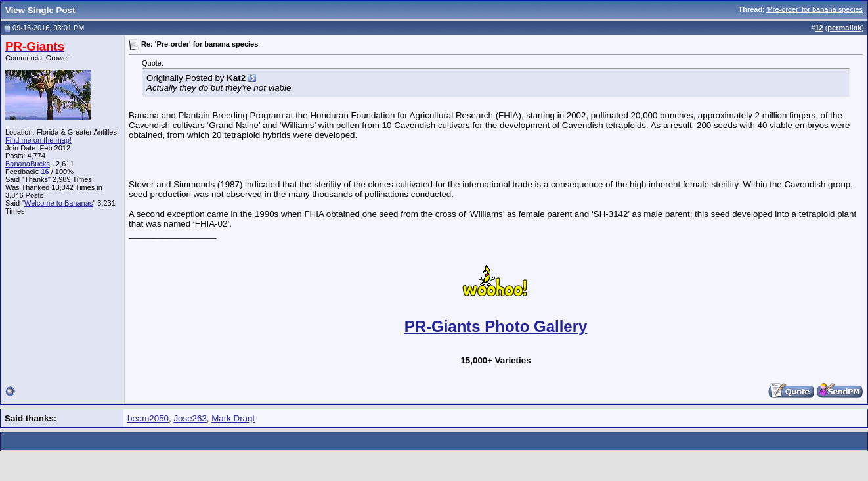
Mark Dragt (233, 418)
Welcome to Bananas (58, 203)
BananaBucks (28, 164)
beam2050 (148, 418)
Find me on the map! (38, 140)
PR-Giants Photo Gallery (496, 326)
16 (45, 172)
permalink (844, 28)
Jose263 (190, 418)
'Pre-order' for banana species (814, 9)
